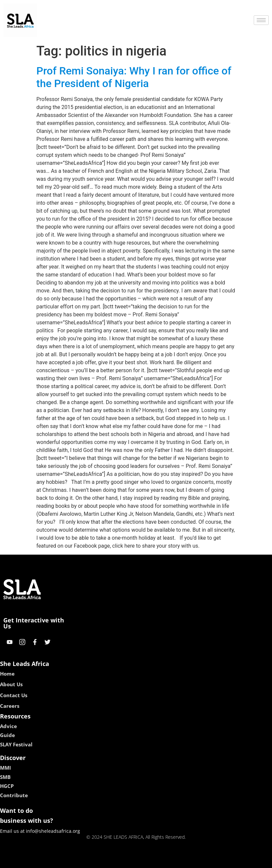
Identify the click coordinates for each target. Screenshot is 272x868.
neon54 (179, 861)
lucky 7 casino (152, 861)
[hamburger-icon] (261, 20)
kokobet (93, 861)
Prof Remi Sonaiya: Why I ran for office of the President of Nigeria (134, 77)
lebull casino (119, 861)
